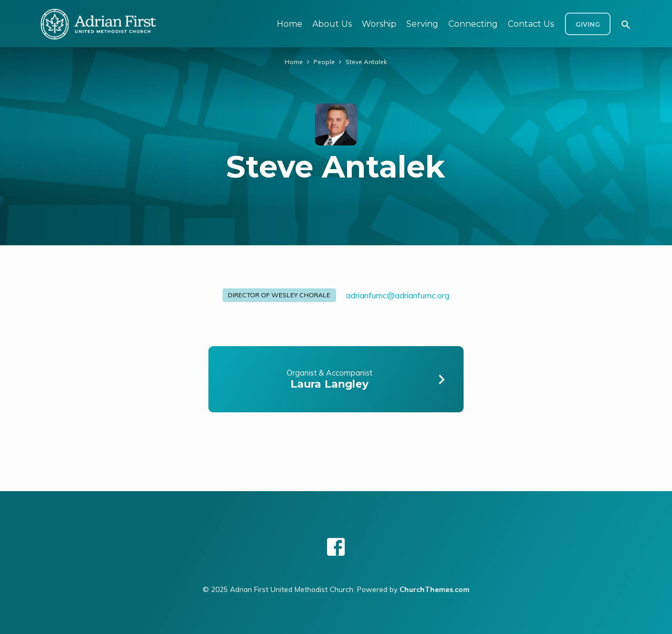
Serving (422, 24)
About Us (332, 24)
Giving (588, 24)
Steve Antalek (366, 61)
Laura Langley (329, 384)
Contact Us (531, 24)
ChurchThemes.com (434, 589)
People (324, 61)
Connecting (473, 24)
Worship (379, 24)
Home (290, 24)
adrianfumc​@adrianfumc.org (398, 295)
